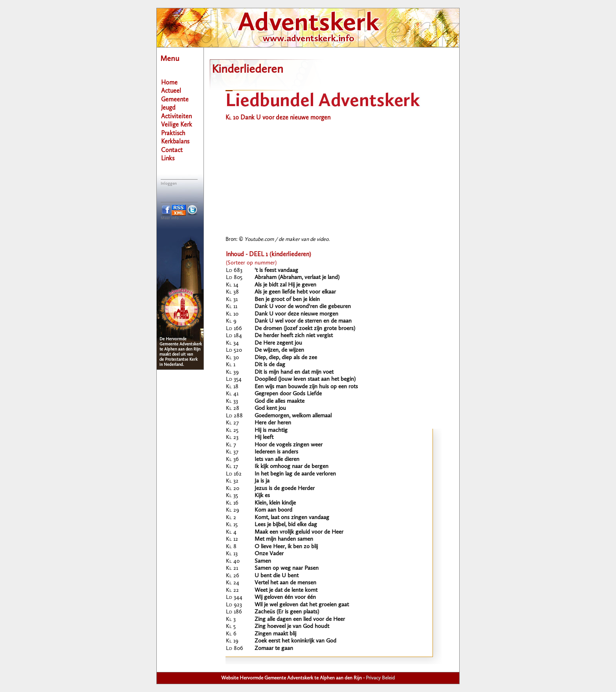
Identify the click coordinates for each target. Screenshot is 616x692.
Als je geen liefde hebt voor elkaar (295, 292)
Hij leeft (264, 438)
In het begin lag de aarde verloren (295, 474)
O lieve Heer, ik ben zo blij (286, 547)
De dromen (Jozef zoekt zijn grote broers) (305, 329)
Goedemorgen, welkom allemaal (293, 416)
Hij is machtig (271, 430)
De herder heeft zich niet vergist (294, 336)
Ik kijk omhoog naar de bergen (291, 467)
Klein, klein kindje (275, 503)
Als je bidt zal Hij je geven (285, 285)
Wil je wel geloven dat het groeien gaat (302, 605)
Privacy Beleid (380, 678)
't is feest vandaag (276, 271)
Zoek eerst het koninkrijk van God (295, 641)
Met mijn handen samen (284, 539)
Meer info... (171, 218)
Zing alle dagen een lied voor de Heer (300, 619)
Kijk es (262, 496)
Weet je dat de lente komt (286, 590)
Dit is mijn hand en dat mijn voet (294, 372)
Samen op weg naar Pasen (287, 568)
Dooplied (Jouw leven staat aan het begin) (305, 379)
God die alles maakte (280, 401)
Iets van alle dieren (277, 460)
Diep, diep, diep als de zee (286, 358)
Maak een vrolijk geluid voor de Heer (299, 532)
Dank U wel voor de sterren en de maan (303, 321)
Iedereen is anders (276, 452)
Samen (263, 561)
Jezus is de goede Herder (285, 489)
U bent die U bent (277, 576)
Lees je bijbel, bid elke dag (286, 525)
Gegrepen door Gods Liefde (288, 394)
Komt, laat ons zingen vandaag (292, 518)
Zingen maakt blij (275, 634)
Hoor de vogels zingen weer (289, 445)
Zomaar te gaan (274, 649)
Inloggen (169, 184)
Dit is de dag (270, 365)
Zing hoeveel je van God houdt (292, 627)
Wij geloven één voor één (285, 597)
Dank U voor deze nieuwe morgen (296, 314)
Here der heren (273, 423)
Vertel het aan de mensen (285, 583)
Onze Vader (269, 554)
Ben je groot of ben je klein (287, 300)
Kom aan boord (273, 510)
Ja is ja (262, 481)
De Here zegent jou (278, 343)
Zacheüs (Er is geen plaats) (287, 612)
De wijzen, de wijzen (279, 350)
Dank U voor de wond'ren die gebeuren (303, 307)
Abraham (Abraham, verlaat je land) (297, 278)
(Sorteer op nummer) (251, 263)
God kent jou (270, 408)
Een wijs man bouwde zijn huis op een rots (306, 387)
